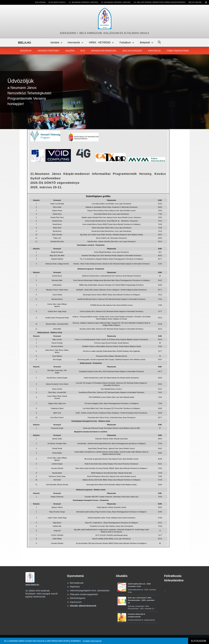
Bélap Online (195, 2)
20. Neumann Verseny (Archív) (116, 2)
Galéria (70, 51)
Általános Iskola (57, 2)
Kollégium (40, 2)
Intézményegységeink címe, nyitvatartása (88, 591)
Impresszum (74, 602)
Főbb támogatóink (178, 51)
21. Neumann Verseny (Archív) (83, 2)
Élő (83, 51)
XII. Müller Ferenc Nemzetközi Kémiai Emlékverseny (160, 2)
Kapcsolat (154, 51)
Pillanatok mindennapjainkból (82, 594)
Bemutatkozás (75, 583)
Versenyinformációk (104, 51)
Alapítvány (73, 587)
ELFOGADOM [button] (198, 641)
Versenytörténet (48, 51)
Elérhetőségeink (76, 598)
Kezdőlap (26, 51)
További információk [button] (92, 641)
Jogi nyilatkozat (132, 51)
